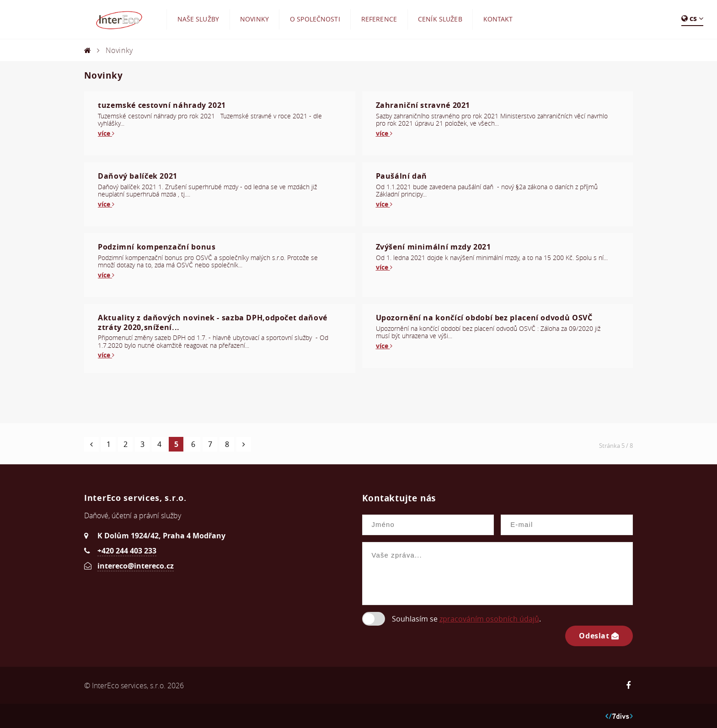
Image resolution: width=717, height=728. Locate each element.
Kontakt (498, 19)
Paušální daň (402, 176)
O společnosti (315, 19)
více (106, 133)
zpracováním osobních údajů (489, 619)
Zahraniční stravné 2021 (423, 105)
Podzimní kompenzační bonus (157, 247)
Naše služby (198, 19)
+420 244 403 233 (127, 551)
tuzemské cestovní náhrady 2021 (162, 105)
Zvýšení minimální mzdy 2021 (433, 247)
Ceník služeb (440, 19)
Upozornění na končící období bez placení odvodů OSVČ (484, 318)
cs (692, 18)
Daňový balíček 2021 (138, 176)
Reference (379, 19)
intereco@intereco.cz (136, 566)
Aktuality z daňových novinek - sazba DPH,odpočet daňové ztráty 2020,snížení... (213, 322)
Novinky (254, 19)
